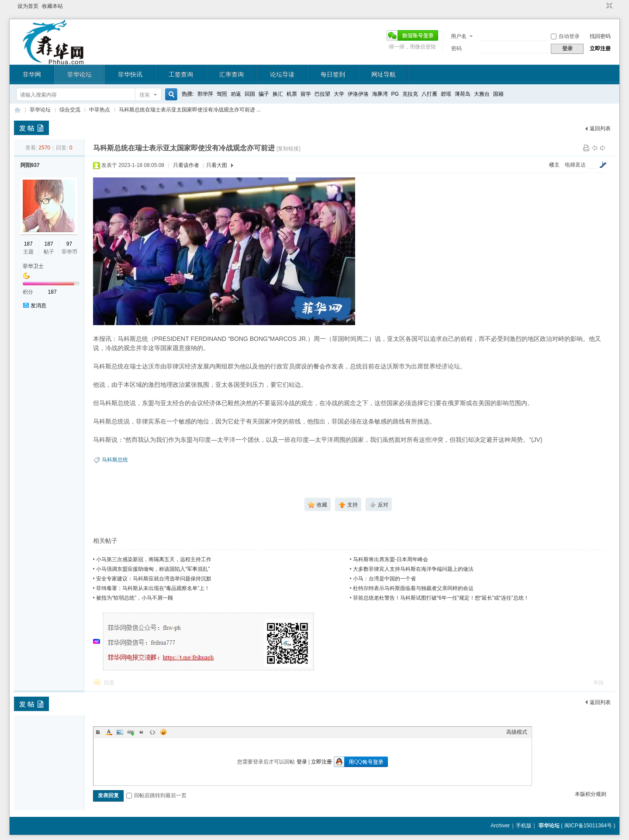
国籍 (498, 94)
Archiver (500, 826)
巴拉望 (322, 94)
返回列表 (600, 128)
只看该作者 (186, 165)
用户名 (459, 36)
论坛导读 (282, 74)
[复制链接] (289, 149)
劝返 (236, 94)
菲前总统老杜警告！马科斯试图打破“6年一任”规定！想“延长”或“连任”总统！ (441, 598)
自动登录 (565, 36)
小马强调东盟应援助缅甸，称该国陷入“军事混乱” (153, 569)
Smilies (163, 732)
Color (109, 732)
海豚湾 (380, 94)
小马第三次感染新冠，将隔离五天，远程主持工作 (154, 559)
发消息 (38, 305)
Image (120, 732)
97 (69, 244)
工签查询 (181, 74)
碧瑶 (446, 94)
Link (131, 732)
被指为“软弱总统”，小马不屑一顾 (135, 598)
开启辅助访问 (601, 6)
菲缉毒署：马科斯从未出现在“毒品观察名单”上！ (153, 588)
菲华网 (32, 74)
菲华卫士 (33, 266)
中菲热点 (100, 110)
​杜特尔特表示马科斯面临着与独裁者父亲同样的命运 (413, 588)
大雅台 (482, 94)
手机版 (524, 826)
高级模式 (517, 732)
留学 (306, 94)
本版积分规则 (591, 794)
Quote (142, 732)
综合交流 (70, 110)
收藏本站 (52, 6)
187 (28, 244)
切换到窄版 (608, 6)
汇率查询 (232, 74)
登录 (302, 762)
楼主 (554, 165)
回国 (250, 94)
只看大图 (217, 165)
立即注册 (600, 49)
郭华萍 (205, 94)
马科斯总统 (115, 460)
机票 (292, 94)
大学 (339, 94)
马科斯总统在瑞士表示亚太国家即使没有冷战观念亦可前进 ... (190, 110)
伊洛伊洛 (358, 94)
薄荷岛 (463, 94)
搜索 (145, 95)
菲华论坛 (79, 74)
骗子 (264, 94)
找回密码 (600, 36)
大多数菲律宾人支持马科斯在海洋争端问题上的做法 (413, 569)
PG (395, 94)
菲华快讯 (130, 74)
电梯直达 (575, 165)
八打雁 (429, 94)
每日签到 (333, 74)
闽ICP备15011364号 (588, 826)
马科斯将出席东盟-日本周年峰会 (391, 559)
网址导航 (384, 74)
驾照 (222, 94)
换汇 (278, 94)
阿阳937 (30, 165)
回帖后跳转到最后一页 (156, 795)
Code (152, 732)
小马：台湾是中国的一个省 (384, 579)
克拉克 (410, 94)
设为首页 (28, 6)
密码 (456, 49)
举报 (598, 683)
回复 (109, 683)
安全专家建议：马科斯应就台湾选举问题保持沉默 (154, 579)
